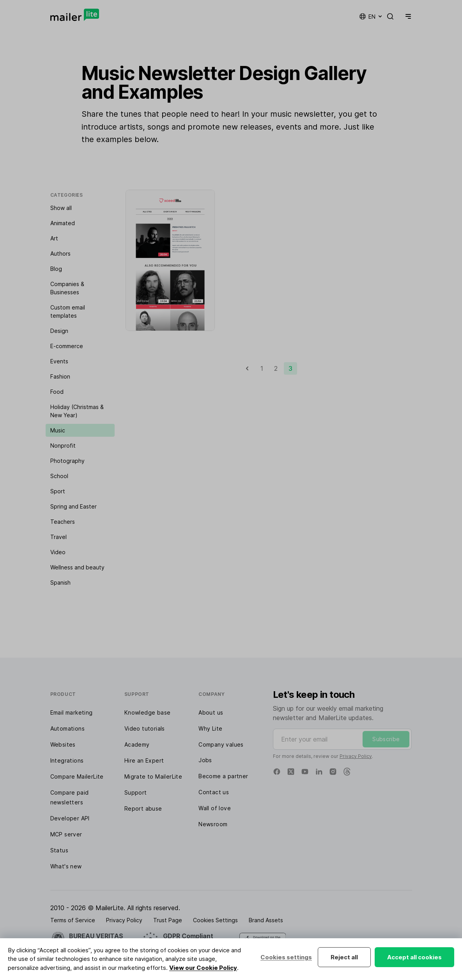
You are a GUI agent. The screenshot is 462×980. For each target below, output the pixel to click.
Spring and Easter (73, 506)
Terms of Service (73, 920)
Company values (221, 744)
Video (58, 552)
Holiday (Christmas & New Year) (77, 411)
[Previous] (247, 368)
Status (59, 850)
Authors (60, 253)
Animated (63, 223)
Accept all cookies (414, 957)
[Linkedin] (319, 772)
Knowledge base (148, 712)
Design (59, 331)
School (59, 476)
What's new (66, 866)
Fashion (60, 376)
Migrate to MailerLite (153, 776)
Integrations (67, 760)
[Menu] (407, 16)
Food (57, 392)
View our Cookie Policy (203, 968)
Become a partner (223, 776)
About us (211, 712)
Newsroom (213, 824)
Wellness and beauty (77, 567)
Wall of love (215, 808)
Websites (63, 744)
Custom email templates (68, 311)
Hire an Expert (144, 760)
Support (136, 792)
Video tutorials (145, 728)
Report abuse (143, 808)
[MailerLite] (75, 15)
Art (54, 238)
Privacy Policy (356, 756)
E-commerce (67, 346)
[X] (291, 772)
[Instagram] (333, 772)
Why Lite (210, 728)
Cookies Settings (215, 920)
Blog (56, 269)
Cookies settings (286, 957)
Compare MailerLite (77, 776)
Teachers (63, 522)
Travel (58, 537)
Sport (58, 491)
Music (58, 430)
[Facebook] (277, 772)
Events (59, 361)
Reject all (344, 957)
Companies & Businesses (67, 288)
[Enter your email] (343, 739)
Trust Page (168, 920)
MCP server (66, 834)
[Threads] (347, 772)
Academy (137, 744)
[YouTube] (305, 772)
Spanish (60, 582)
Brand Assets (266, 920)
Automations (67, 728)
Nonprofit (63, 446)
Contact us (214, 792)
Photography (67, 461)
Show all (61, 208)
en (371, 16)
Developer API (70, 818)
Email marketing (72, 712)
